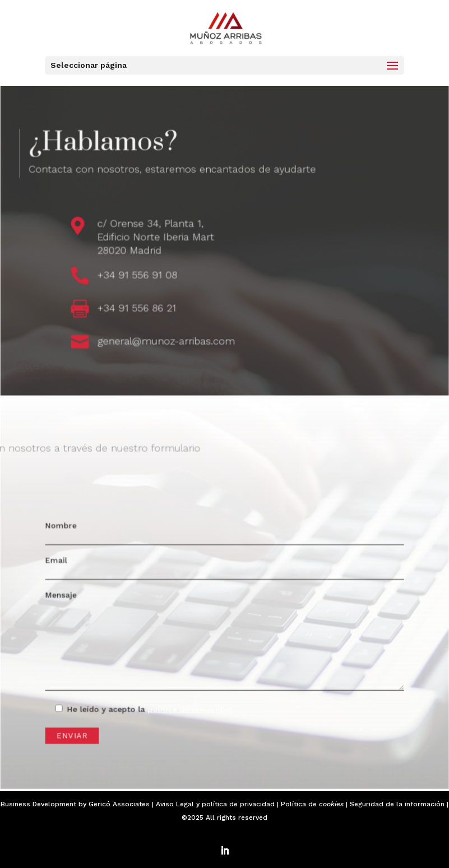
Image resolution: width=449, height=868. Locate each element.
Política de (312, 804)
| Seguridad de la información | (396, 804)
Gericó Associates (119, 804)
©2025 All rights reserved (225, 818)
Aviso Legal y (179, 804)
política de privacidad (238, 804)
